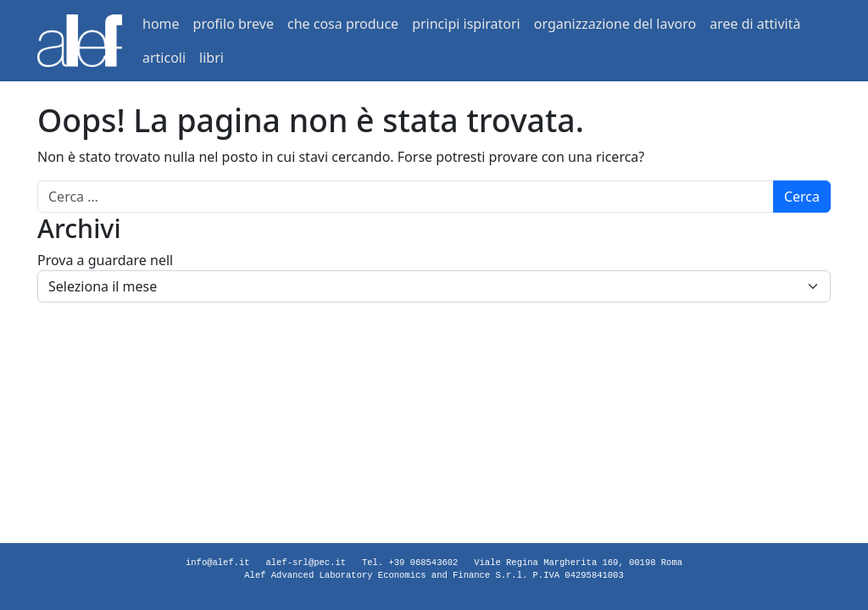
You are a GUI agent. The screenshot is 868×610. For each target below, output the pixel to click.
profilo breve (234, 24)
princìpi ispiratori (466, 24)
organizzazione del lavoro (615, 24)
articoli (164, 58)
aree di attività (755, 24)
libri (211, 58)
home (161, 24)
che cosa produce (343, 24)
